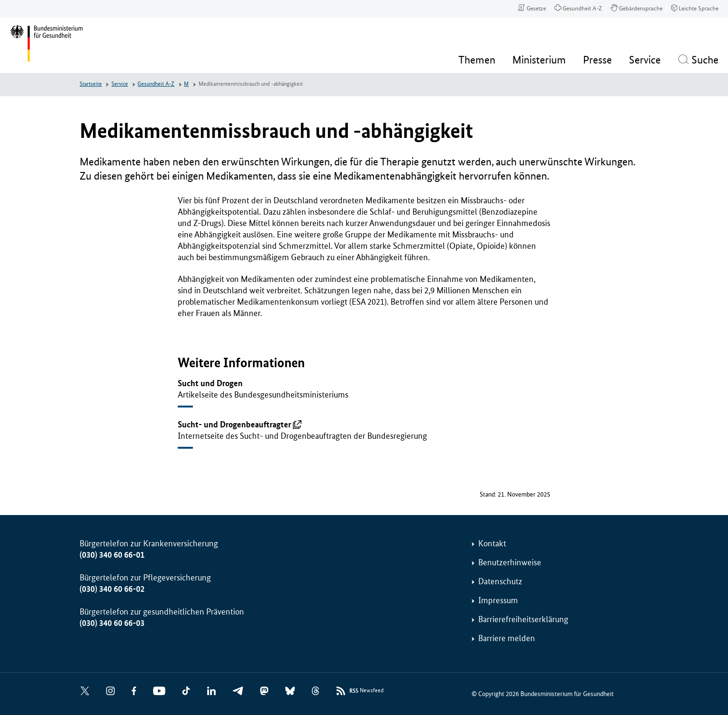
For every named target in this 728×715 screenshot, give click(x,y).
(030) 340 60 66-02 (112, 589)
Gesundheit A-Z (156, 84)
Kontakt (492, 543)
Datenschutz (500, 581)
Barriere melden (507, 638)
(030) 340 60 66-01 (112, 555)
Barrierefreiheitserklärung (523, 619)
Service (120, 84)
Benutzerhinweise (510, 562)
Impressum (498, 600)
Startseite (91, 84)
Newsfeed (366, 691)
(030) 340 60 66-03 (112, 623)
